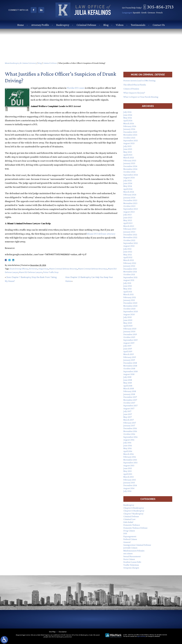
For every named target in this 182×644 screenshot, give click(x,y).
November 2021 (130, 272)
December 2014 (130, 485)
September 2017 (130, 406)
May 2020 (128, 323)
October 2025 (129, 138)
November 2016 (130, 431)
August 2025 (129, 143)
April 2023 (128, 223)
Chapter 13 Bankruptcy (134, 511)
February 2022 (130, 263)
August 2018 (129, 374)
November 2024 (130, 169)
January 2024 (129, 198)
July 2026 (127, 112)
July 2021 (127, 283)
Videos (120, 25)
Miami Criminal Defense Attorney (63, 269)
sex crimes (128, 553)
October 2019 (129, 337)
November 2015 (130, 460)
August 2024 (129, 178)
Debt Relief (128, 522)
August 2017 (129, 408)
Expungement (130, 536)
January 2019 (129, 360)
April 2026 (128, 121)
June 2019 (128, 349)
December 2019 (130, 334)
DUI (125, 533)
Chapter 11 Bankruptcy (134, 508)
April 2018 (128, 386)
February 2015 (130, 480)
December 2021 (130, 269)
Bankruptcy (63, 25)
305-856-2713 (161, 7)
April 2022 (128, 257)
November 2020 (130, 306)
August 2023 (129, 212)
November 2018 (130, 366)
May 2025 (128, 152)
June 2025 (128, 149)
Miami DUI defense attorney (101, 234)
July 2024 (127, 180)
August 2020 (129, 314)
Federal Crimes (130, 539)
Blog (106, 25)
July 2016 (127, 443)
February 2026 (130, 126)
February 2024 (130, 195)
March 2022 (129, 260)
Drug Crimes (129, 531)
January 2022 (129, 266)
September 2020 (131, 311)
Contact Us (159, 25)
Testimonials (138, 25)
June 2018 (128, 380)
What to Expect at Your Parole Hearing (141, 97)
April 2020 (128, 326)
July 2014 (127, 491)
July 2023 (127, 215)
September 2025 (131, 140)
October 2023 (129, 206)
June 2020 (128, 320)
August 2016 (129, 440)
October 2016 (129, 434)
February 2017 (130, 423)
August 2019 (129, 343)
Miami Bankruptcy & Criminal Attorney (21, 63)
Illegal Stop (43, 269)
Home (21, 25)
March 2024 (129, 192)
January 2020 (129, 331)
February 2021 (130, 297)
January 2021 (129, 300)
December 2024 (130, 166)
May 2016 (128, 448)
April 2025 (128, 155)
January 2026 (129, 129)
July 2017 (127, 411)
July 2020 (128, 317)
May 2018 (128, 383)
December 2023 (130, 200)
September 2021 (130, 277)
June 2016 (128, 445)
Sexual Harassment (132, 556)
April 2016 (128, 451)
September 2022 (131, 243)
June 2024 (128, 183)
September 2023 (131, 209)
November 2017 (130, 400)
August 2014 (129, 488)
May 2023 (128, 220)
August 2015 (129, 465)
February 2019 (130, 357)
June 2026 (128, 115)
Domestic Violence (132, 525)
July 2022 (127, 249)
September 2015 (130, 463)
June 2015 (128, 468)
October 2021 (129, 274)
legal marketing (141, 636)
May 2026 (128, 118)
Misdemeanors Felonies (134, 551)
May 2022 (128, 255)
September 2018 (130, 371)
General (127, 542)
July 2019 (127, 346)
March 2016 (129, 454)
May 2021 (127, 289)
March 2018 (129, 388)
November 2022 (130, 237)
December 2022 (130, 235)
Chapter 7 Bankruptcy (133, 514)
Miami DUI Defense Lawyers (31, 272)
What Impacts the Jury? (134, 93)
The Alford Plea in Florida (135, 85)
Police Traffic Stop (51, 272)
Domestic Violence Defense (135, 528)
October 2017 (129, 403)
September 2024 (131, 175)
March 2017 (128, 420)
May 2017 (127, 417)
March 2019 (129, 354)
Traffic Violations (131, 565)
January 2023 (129, 232)
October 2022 (129, 240)
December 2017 (130, 397)
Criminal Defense (86, 25)
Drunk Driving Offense (19, 269)
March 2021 (128, 294)
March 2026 (129, 123)
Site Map (52, 632)
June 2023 (128, 218)
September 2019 (130, 340)
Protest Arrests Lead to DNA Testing (139, 81)
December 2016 (130, 428)
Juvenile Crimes (130, 548)
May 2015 (128, 471)
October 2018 (129, 368)
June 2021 (128, 286)
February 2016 (130, 457)
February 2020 (130, 329)
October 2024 (129, 172)
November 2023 (130, 203)
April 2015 (128, 474)
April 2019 (128, 351)
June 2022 (128, 252)
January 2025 (129, 163)
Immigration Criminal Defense (137, 545)
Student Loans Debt (132, 562)
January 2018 (129, 394)
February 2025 (130, 160)
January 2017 (129, 426)
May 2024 (128, 186)
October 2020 (129, 309)
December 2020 (130, 303)
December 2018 (130, 363)
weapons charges (131, 568)
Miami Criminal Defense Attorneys (93, 269)
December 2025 (130, 132)
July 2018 (127, 377)
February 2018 (130, 391)
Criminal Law (129, 519)
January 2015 (129, 483)
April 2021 (128, 292)
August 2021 (129, 280)
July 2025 (127, 146)
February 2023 (130, 229)
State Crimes (129, 559)
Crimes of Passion (131, 89)
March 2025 (129, 158)
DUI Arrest (33, 269)
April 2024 (128, 189)
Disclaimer (63, 632)
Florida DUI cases (76, 88)
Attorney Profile (40, 25)
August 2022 (129, 246)
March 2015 (129, 477)
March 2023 (129, 226)
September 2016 (130, 437)
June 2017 (128, 414)
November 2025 (130, 135)
